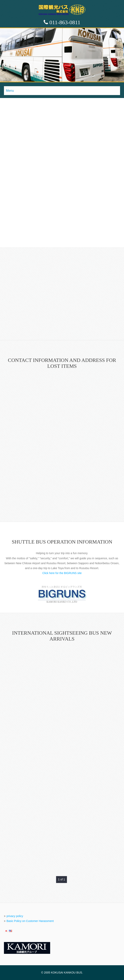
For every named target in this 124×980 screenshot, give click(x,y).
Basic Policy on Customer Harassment (30, 921)
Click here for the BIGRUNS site (62, 573)
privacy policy (15, 916)
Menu (10, 91)
